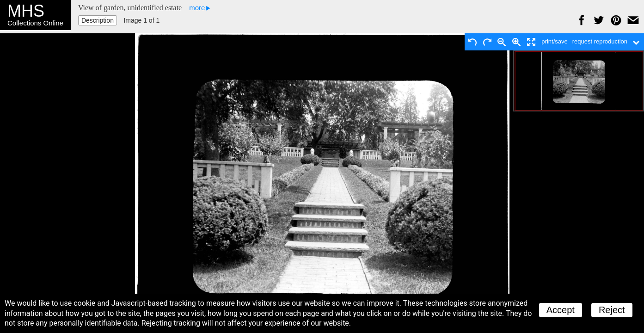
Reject (612, 310)
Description (98, 20)
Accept (561, 310)
